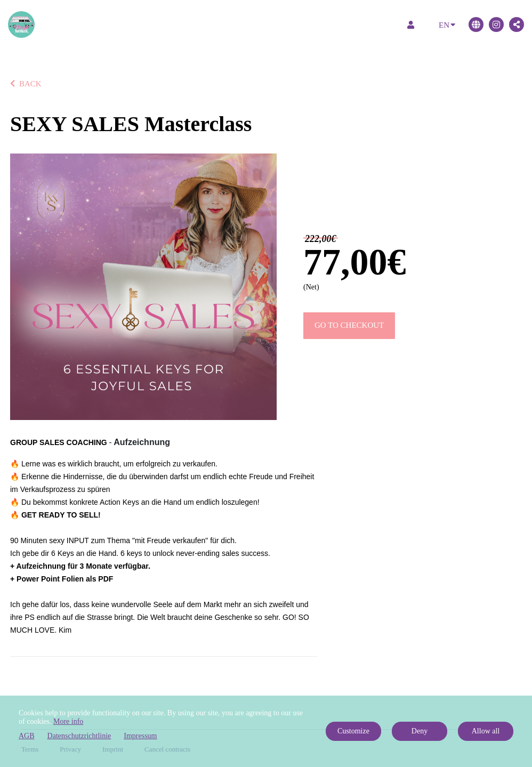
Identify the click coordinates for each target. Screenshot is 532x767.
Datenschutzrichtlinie (79, 736)
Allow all (486, 731)
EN (447, 24)
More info (68, 721)
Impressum (140, 736)
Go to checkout (349, 325)
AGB (27, 736)
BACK (26, 84)
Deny (420, 731)
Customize (353, 731)
